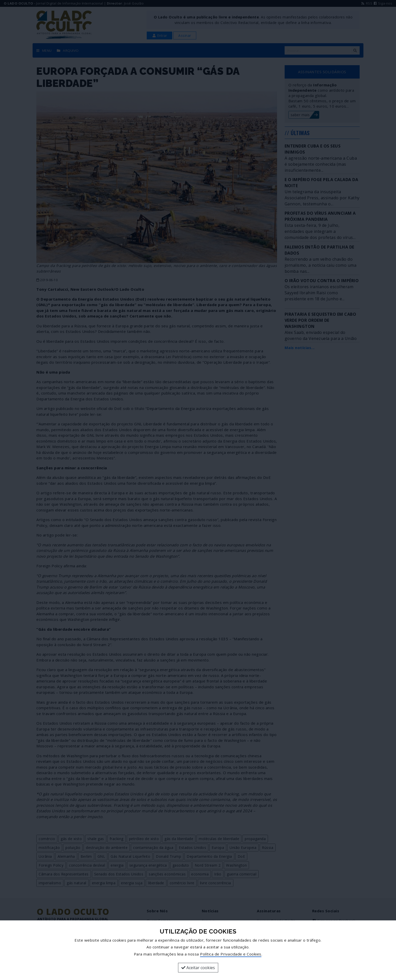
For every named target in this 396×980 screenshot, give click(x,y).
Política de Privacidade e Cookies (231, 954)
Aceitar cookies (198, 968)
